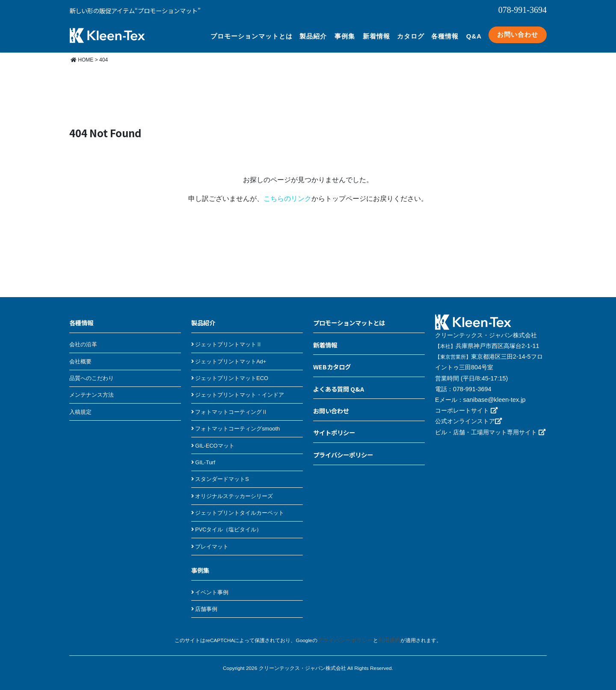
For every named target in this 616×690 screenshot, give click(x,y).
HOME (82, 53)
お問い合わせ (518, 31)
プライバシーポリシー (343, 448)
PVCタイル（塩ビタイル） (227, 523)
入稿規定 (80, 405)
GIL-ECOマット (213, 439)
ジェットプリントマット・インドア (238, 388)
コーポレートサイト (466, 404)
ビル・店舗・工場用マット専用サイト (490, 425)
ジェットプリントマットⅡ (227, 338)
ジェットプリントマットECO (230, 371)
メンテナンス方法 (92, 388)
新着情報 (376, 33)
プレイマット (210, 540)
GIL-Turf (203, 456)
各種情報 (445, 33)
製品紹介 (313, 33)
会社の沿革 (83, 338)
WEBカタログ (332, 360)
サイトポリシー (334, 426)
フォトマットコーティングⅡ (229, 405)
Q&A (474, 33)
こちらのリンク (287, 192)
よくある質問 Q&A (339, 382)
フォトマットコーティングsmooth (235, 422)
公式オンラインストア (468, 414)
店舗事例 (204, 602)
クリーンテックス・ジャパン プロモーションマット (107, 32)
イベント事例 (210, 585)
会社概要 (80, 355)
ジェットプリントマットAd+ (229, 355)
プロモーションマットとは (252, 33)
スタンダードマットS (220, 472)
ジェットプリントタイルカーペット (238, 506)
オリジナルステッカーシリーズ (232, 489)
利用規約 (387, 634)
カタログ (411, 33)
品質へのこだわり (92, 371)
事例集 (345, 33)
